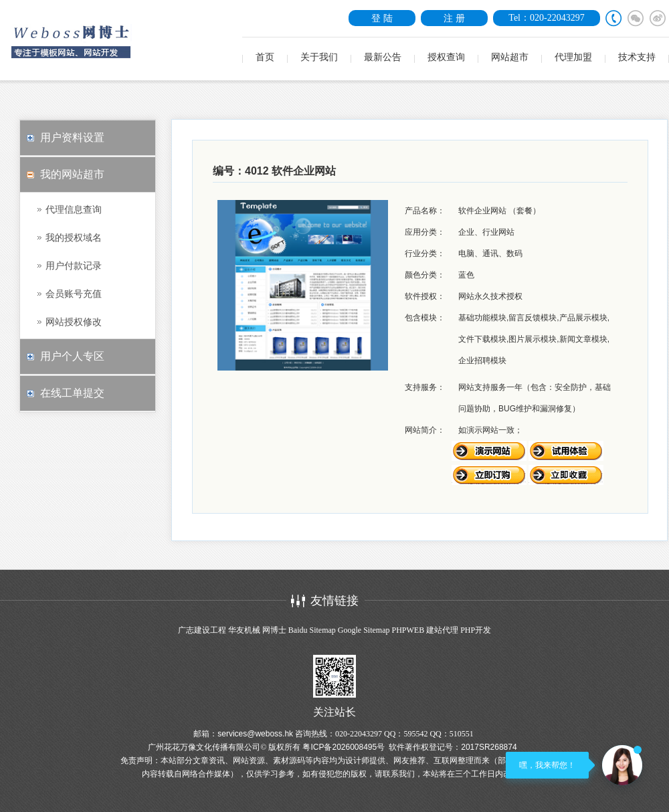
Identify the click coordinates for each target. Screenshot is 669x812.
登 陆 (382, 18)
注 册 (454, 18)
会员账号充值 (74, 294)
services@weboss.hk (255, 734)
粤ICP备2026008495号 (344, 747)
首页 (265, 57)
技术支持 (637, 57)
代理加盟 (573, 57)
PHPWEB (408, 630)
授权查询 (446, 57)
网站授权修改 (74, 322)
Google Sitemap (364, 630)
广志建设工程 (202, 630)
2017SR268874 (489, 747)
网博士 (274, 630)
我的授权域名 (74, 237)
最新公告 (383, 57)
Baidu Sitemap (312, 630)
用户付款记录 (74, 266)
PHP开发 (476, 630)
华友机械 (244, 630)
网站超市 (510, 57)
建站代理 (442, 630)
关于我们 (319, 57)
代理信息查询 (74, 209)
